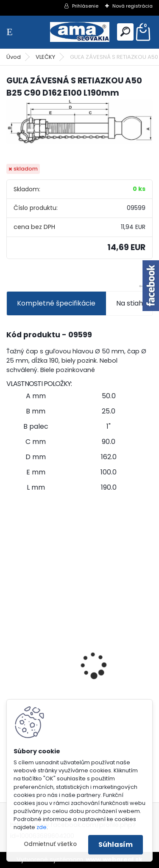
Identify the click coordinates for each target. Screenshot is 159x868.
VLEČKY (45, 57)
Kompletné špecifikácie (56, 303)
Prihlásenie (85, 6)
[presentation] (11, 650)
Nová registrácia (132, 6)
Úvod (14, 57)
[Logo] (80, 32)
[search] (125, 32)
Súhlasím (116, 845)
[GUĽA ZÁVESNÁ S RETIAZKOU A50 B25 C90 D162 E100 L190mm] (79, 121)
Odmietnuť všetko (50, 844)
